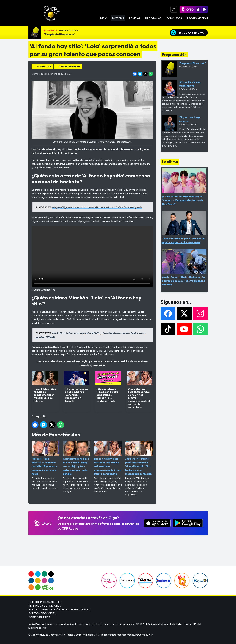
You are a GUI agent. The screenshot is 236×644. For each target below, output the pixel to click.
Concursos (174, 18)
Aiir (151, 635)
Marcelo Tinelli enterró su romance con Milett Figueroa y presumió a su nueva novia (45, 458)
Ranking (135, 18)
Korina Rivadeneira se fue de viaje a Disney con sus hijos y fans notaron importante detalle (77, 458)
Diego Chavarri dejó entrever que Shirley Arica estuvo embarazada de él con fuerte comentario (108, 458)
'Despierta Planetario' (59, 34)
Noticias (118, 18)
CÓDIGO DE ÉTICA (39, 617)
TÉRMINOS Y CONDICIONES (45, 606)
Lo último (170, 162)
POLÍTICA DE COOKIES (42, 613)
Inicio (103, 18)
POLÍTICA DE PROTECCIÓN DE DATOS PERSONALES (59, 609)
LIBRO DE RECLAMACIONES (45, 602)
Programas (153, 18)
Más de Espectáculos (69, 67)
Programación (197, 18)
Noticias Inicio (44, 67)
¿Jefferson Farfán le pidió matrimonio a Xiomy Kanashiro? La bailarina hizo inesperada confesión (139, 458)
